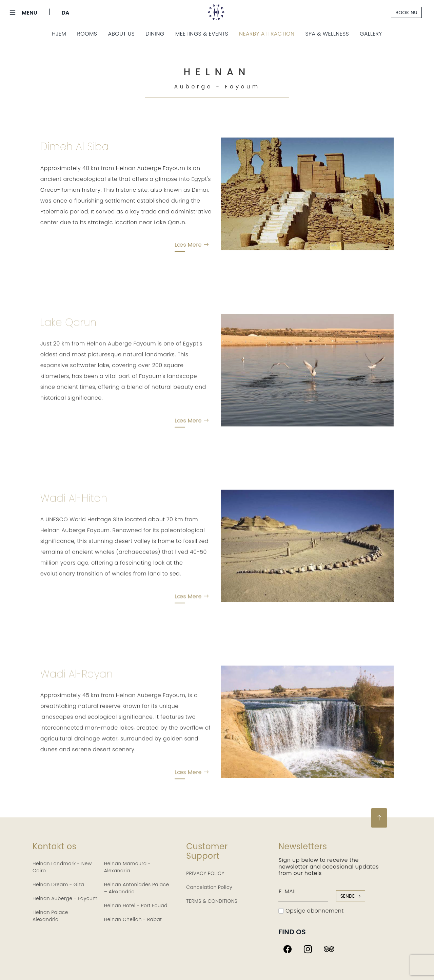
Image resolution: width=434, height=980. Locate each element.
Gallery (371, 34)
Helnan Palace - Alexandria (52, 916)
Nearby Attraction (267, 34)
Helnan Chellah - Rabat (133, 919)
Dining (155, 34)
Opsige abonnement (311, 911)
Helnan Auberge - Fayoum (65, 898)
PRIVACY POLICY (205, 873)
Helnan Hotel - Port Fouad (136, 905)
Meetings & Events (202, 34)
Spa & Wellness (327, 34)
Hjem (59, 34)
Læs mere (192, 246)
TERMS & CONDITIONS (212, 901)
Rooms (87, 34)
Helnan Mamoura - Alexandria (127, 867)
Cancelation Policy (209, 887)
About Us (121, 34)
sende (351, 896)
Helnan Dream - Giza (58, 884)
